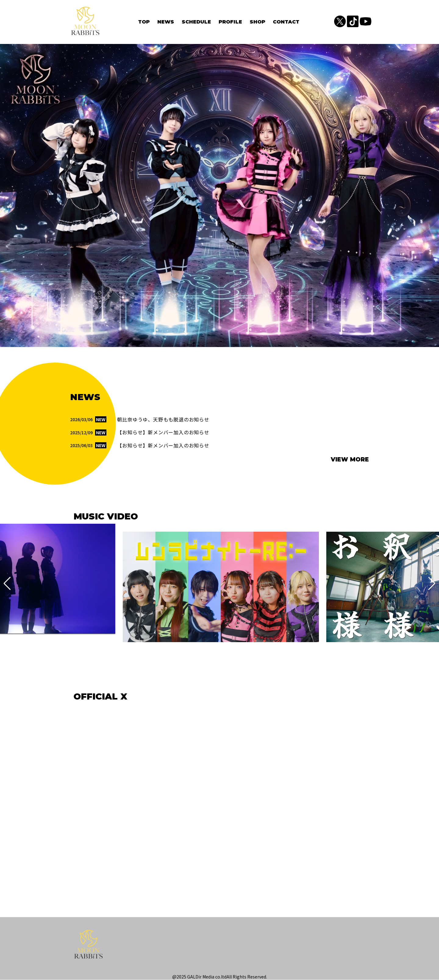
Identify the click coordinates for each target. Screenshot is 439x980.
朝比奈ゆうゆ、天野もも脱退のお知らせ (163, 420)
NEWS (166, 22)
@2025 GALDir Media (193, 977)
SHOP (257, 22)
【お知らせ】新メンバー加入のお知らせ (163, 433)
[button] (7, 584)
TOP (144, 22)
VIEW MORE (350, 460)
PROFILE (230, 22)
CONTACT (286, 22)
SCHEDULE (196, 22)
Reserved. (257, 977)
